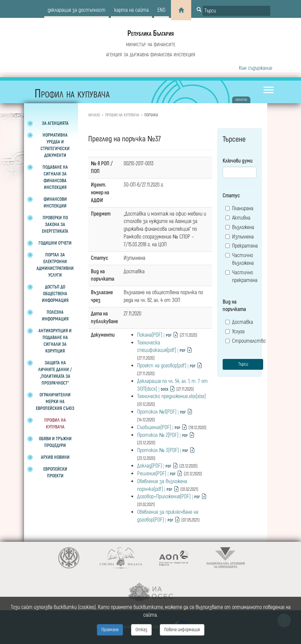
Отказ (141, 630)
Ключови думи (238, 161)
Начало (94, 115)
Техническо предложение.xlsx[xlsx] (171, 396)
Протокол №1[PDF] (157, 412)
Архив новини (55, 457)
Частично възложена (240, 259)
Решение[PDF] (152, 474)
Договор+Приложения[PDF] (164, 497)
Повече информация (182, 630)
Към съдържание (256, 68)
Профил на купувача (122, 115)
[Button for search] (199, 10)
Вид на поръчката (234, 306)
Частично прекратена (241, 276)
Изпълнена (240, 237)
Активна (238, 218)
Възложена (240, 227)
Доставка (239, 322)
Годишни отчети (55, 243)
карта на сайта (131, 10)
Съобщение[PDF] (154, 427)
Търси (243, 364)
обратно (241, 100)
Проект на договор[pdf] (162, 366)
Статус (231, 196)
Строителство (241, 341)
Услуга (235, 332)
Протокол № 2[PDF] (158, 435)
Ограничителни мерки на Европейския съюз (55, 402)
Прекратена (241, 246)
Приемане (110, 630)
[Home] (181, 10)
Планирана (239, 208)
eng (161, 10)
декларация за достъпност (77, 10)
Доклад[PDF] (149, 466)
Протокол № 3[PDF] (158, 450)
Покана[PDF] (150, 335)
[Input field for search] (236, 11)
